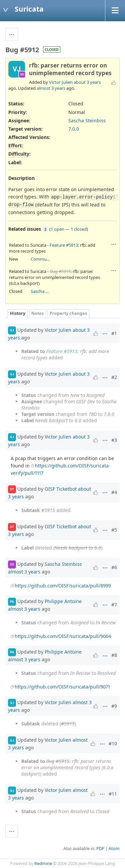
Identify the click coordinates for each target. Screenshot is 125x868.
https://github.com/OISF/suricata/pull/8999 (63, 586)
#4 (114, 492)
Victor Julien (61, 82)
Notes (37, 313)
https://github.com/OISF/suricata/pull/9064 (63, 636)
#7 (114, 605)
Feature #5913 (64, 245)
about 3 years (87, 82)
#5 (114, 530)
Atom (114, 849)
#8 (114, 655)
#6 (114, 567)
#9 (114, 706)
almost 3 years (51, 88)
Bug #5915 (60, 271)
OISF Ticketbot (61, 489)
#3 (114, 440)
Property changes (68, 313)
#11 (113, 794)
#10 (113, 744)
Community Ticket (49, 259)
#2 (114, 377)
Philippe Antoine (63, 601)
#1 (114, 333)
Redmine (43, 864)
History (18, 313)
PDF (100, 849)
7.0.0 (74, 129)
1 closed (79, 229)
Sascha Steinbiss (87, 121)
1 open (57, 229)
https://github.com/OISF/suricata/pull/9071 (62, 687)
